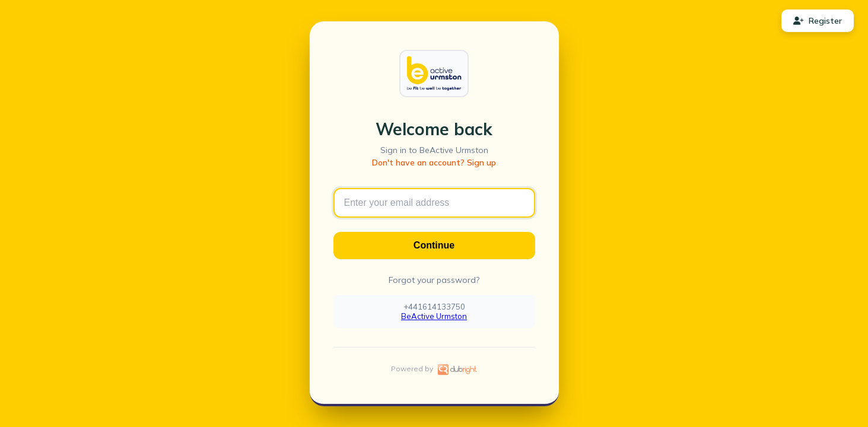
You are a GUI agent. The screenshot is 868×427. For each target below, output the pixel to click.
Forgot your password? (434, 280)
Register (818, 21)
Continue (434, 245)
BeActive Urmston (434, 316)
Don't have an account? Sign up (434, 162)
